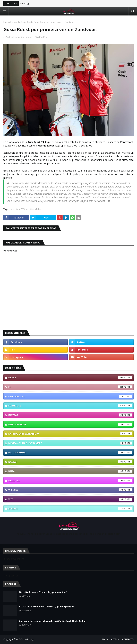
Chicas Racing (27, 639)
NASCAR (70, 462)
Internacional (70, 424)
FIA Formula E (70, 396)
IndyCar (70, 415)
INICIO (105, 639)
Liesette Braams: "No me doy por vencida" (43, 592)
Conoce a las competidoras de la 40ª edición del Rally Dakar (52, 621)
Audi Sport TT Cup (19, 209)
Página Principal (11, 22)
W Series (70, 490)
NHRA (70, 471)
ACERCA (115, 639)
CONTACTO (128, 639)
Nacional (70, 480)
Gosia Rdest (26, 22)
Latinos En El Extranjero (70, 434)
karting (70, 509)
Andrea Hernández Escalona (19, 37)
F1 (70, 387)
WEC (70, 499)
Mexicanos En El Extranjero (70, 443)
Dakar (70, 378)
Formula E (70, 406)
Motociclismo (70, 452)
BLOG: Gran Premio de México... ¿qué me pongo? (47, 607)
